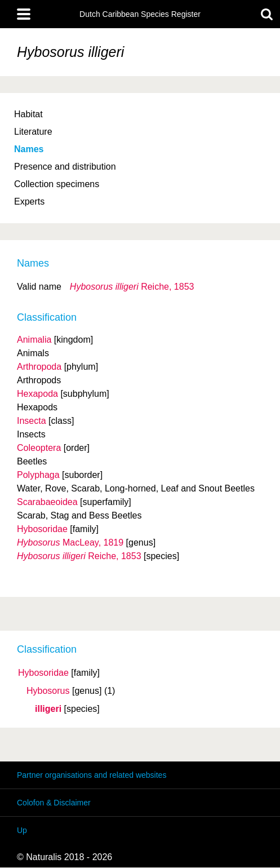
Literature (33, 132)
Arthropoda (39, 367)
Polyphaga (38, 475)
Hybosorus (48, 691)
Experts (29, 201)
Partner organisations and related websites (92, 775)
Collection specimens (57, 184)
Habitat (28, 114)
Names (29, 149)
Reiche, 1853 (132, 287)
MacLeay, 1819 (70, 542)
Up (22, 830)
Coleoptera (39, 448)
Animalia (34, 340)
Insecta (32, 421)
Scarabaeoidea (47, 502)
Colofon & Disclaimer (54, 803)
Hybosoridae (43, 673)
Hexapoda (37, 394)
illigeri (48, 709)
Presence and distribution (65, 167)
